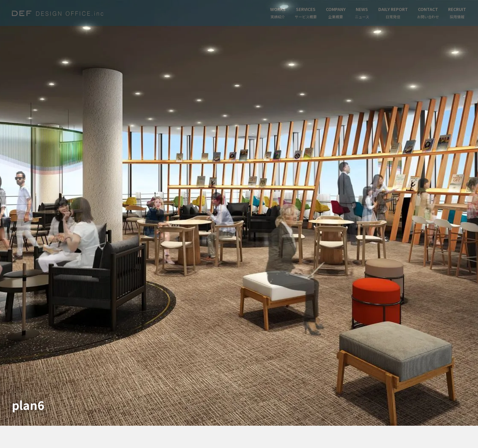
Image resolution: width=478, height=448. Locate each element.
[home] (58, 13)
